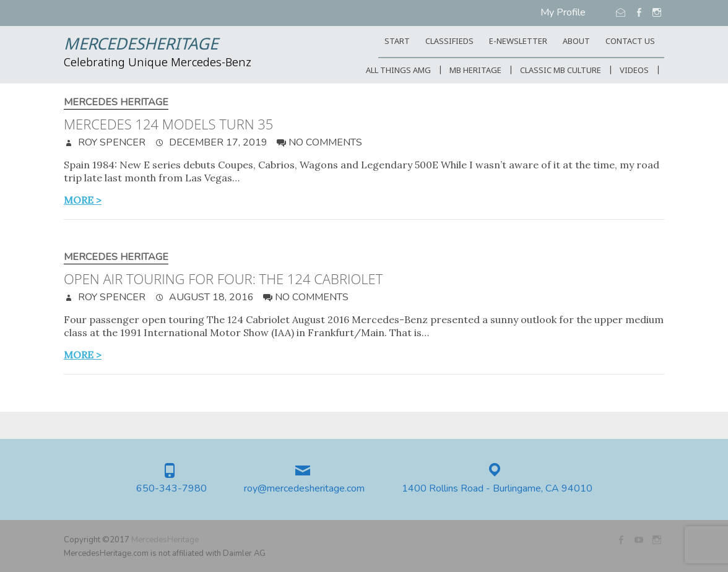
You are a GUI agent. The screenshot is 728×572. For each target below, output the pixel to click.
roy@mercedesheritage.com (304, 489)
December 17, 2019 (217, 142)
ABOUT (576, 42)
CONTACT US (630, 42)
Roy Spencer (110, 142)
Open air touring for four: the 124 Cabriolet (223, 279)
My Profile (563, 12)
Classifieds (449, 42)
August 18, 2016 (210, 297)
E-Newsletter (518, 42)
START (397, 42)
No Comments (325, 142)
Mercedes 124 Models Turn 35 (168, 124)
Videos (634, 71)
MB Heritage (475, 71)
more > (83, 200)
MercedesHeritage (141, 45)
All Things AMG (398, 71)
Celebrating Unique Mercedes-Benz (158, 63)
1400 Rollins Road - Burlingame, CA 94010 (497, 489)
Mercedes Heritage (116, 102)
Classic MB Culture (561, 71)
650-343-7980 (171, 489)
